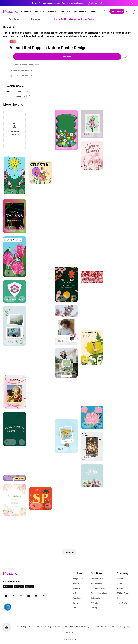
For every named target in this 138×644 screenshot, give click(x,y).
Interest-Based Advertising (79, 627)
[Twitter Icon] (13, 596)
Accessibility (69, 632)
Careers (120, 584)
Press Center (122, 603)
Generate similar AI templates (26, 65)
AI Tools (76, 593)
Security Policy (125, 627)
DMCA (114, 627)
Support (120, 579)
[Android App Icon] (19, 587)
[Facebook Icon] (6, 596)
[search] (104, 11)
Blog (119, 598)
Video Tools (78, 584)
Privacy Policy (26, 627)
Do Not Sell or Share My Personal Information (50, 627)
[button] (26, 11)
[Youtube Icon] (36, 596)
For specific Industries (100, 593)
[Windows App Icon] (30, 587)
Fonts (75, 608)
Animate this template (23, 70)
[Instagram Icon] (21, 596)
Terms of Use (13, 627)
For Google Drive (98, 588)
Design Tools (78, 588)
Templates (77, 598)
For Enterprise (97, 579)
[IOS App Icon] (8, 587)
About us (121, 588)
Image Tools (78, 579)
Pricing (94, 608)
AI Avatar (95, 603)
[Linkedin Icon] (29, 596)
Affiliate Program (124, 593)
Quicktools (95, 598)
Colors (75, 603)
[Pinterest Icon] (44, 596)
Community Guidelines (100, 627)
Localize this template (23, 75)
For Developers (97, 584)
